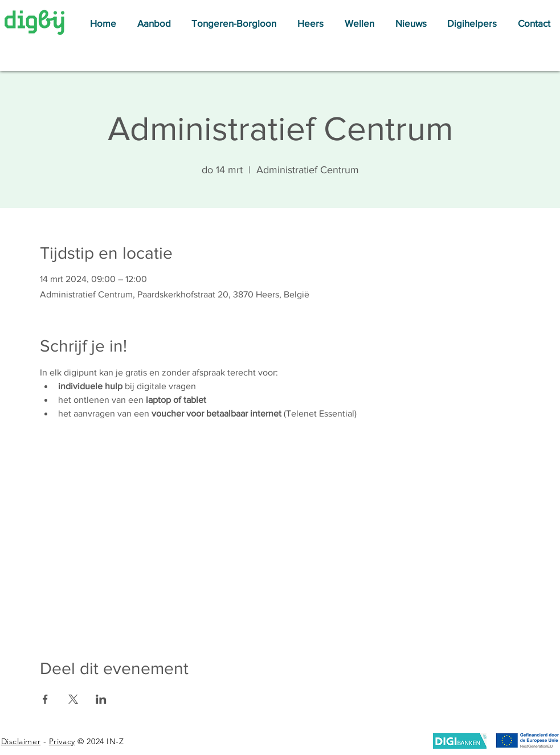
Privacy (62, 741)
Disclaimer (21, 741)
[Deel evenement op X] (73, 699)
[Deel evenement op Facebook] (45, 699)
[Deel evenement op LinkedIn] (101, 699)
